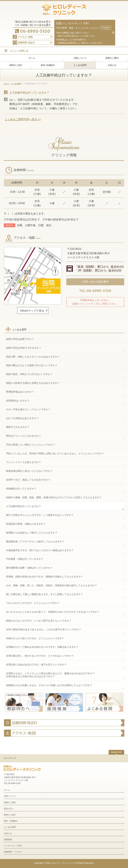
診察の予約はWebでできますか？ (24, 348)
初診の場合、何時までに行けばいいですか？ (29, 374)
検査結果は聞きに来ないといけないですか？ (29, 471)
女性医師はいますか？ (18, 401)
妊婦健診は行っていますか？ (21, 489)
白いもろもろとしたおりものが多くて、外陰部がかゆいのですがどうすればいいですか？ (53, 612)
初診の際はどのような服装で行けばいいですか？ (32, 365)
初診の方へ (9, 809)
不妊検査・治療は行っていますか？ (25, 559)
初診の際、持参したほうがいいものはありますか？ (33, 357)
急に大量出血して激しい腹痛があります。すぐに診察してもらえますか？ (44, 594)
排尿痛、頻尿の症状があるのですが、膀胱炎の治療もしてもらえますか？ (44, 577)
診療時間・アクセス (13, 852)
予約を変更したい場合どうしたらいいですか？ (30, 445)
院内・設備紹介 (11, 821)
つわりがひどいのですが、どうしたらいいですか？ (33, 603)
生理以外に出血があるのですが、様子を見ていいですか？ (36, 665)
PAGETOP (116, 752)
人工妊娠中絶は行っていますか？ (23, 506)
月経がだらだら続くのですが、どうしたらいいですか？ (35, 638)
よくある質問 (19, 330)
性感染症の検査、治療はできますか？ (26, 524)
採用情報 (8, 840)
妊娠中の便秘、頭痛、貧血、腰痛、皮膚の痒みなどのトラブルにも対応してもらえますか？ (54, 497)
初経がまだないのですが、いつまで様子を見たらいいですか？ (39, 621)
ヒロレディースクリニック (63, 863)
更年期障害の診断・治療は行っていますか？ (29, 568)
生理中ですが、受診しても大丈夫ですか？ (28, 480)
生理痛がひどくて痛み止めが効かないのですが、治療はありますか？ (42, 647)
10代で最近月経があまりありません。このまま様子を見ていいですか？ (43, 629)
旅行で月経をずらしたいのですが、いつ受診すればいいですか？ (40, 515)
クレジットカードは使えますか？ (23, 462)
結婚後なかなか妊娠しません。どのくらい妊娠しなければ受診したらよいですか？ (49, 685)
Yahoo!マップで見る (32, 311)
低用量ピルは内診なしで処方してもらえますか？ (32, 533)
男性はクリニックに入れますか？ (23, 436)
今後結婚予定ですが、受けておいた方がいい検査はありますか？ (40, 550)
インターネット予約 (13, 846)
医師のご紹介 (10, 815)
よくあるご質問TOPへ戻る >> (23, 119)
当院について (10, 796)
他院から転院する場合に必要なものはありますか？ (33, 383)
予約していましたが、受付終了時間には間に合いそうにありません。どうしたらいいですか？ (55, 453)
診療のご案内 (10, 802)
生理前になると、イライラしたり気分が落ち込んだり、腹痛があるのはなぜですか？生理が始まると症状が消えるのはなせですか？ (50, 675)
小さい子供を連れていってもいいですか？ (28, 409)
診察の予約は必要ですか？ (20, 339)
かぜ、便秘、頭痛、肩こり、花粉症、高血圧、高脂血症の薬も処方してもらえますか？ (51, 585)
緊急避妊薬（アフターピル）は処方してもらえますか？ (35, 541)
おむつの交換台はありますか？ (22, 418)
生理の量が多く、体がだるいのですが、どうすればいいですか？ (40, 656)
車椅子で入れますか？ (18, 427)
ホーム (7, 790)
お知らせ (8, 833)
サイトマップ (10, 758)
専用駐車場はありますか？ (20, 392)
